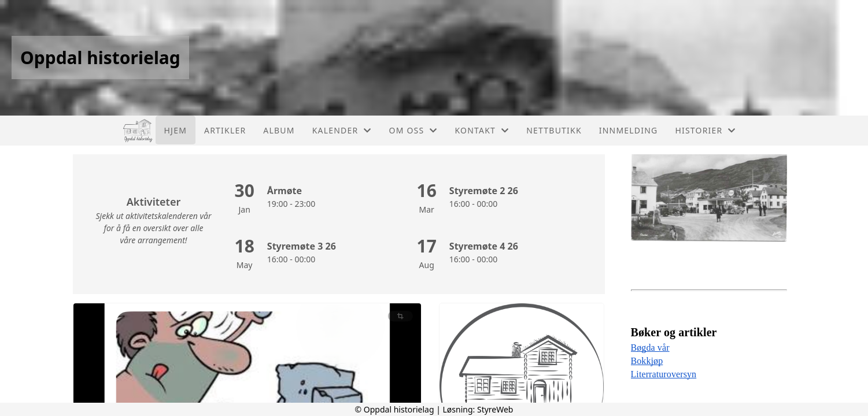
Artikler (225, 130)
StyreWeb (495, 409)
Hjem (176, 130)
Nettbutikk (554, 130)
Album (279, 130)
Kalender (342, 130)
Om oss (413, 130)
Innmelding (629, 130)
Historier (705, 130)
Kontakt (482, 130)
